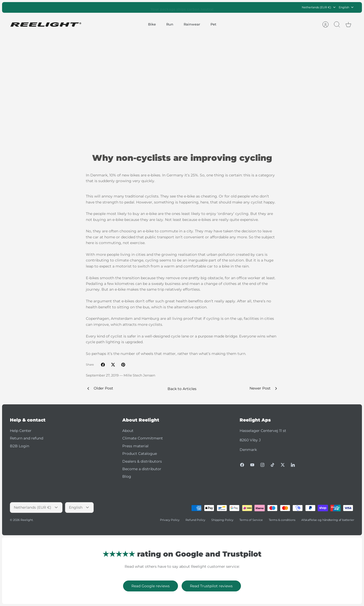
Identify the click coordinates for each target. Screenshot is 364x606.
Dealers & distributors (142, 461)
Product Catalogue (140, 454)
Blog (127, 476)
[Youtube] (252, 465)
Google (203, 7)
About (128, 431)
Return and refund (27, 438)
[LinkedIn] (293, 465)
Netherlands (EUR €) (319, 7)
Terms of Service (251, 520)
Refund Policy (195, 520)
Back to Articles (182, 389)
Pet (213, 24)
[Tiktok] (273, 465)
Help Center (21, 431)
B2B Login (20, 446)
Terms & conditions (282, 520)
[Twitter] (283, 465)
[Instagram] (262, 465)
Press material (135, 446)
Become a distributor (142, 469)
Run (170, 24)
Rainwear (192, 24)
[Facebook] (242, 465)
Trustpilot (185, 7)
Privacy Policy (170, 520)
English (346, 7)
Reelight (27, 520)
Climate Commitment (143, 438)
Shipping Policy (222, 520)
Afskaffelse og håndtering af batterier (328, 520)
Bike (152, 24)
